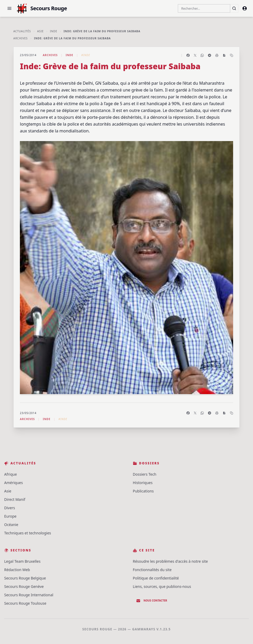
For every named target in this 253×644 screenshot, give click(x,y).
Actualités (22, 31)
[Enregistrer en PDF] (224, 55)
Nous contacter (152, 601)
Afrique (10, 474)
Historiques (143, 483)
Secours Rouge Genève (24, 586)
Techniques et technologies (28, 533)
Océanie (11, 525)
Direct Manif (15, 499)
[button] (9, 8)
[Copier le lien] (232, 55)
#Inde (86, 55)
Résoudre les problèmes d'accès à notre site (170, 561)
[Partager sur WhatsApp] (202, 55)
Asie (40, 31)
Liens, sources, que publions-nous (162, 586)
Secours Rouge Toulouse (25, 603)
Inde (54, 31)
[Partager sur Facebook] (188, 55)
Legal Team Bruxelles (22, 561)
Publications (143, 491)
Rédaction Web (17, 570)
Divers (10, 508)
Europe (10, 516)
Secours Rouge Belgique (25, 578)
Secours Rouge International (29, 595)
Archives (21, 38)
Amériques (13, 483)
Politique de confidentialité (156, 578)
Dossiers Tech (145, 474)
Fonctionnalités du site (152, 570)
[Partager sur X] (195, 55)
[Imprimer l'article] (217, 55)
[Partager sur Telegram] (210, 55)
